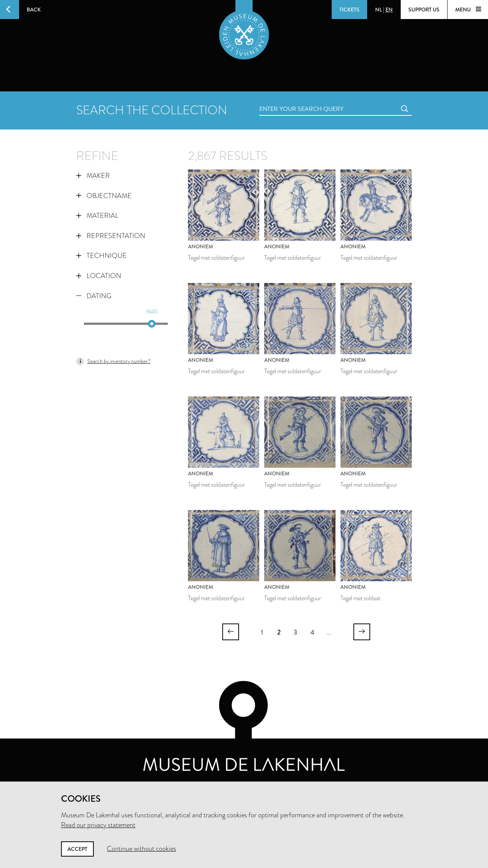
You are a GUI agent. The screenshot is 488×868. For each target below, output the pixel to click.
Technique (101, 256)
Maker (93, 176)
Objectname (104, 196)
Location (99, 276)
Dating (94, 296)
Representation (111, 236)
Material (97, 216)
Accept (77, 849)
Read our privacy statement (98, 825)
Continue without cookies (141, 849)
